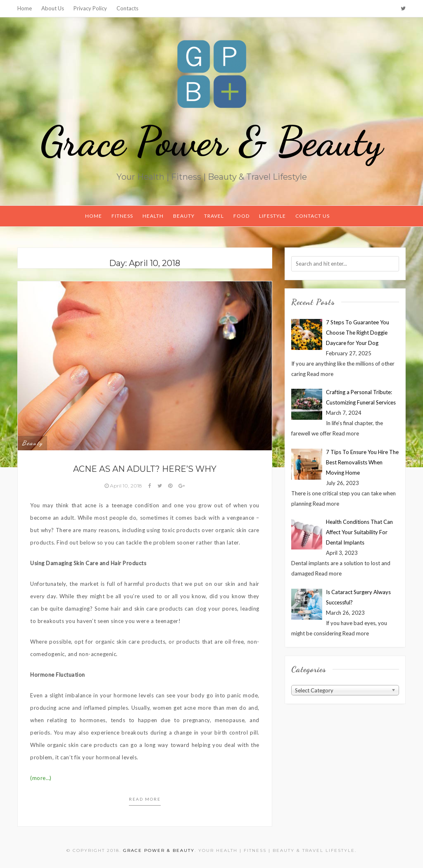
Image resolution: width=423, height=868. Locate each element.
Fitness (122, 216)
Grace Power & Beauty (211, 141)
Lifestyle (272, 216)
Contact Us (312, 216)
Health (153, 216)
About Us (53, 8)
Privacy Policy (90, 8)
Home (25, 8)
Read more (145, 799)
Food (241, 216)
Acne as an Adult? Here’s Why (145, 469)
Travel (214, 216)
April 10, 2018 (124, 486)
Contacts (127, 8)
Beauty (184, 216)
